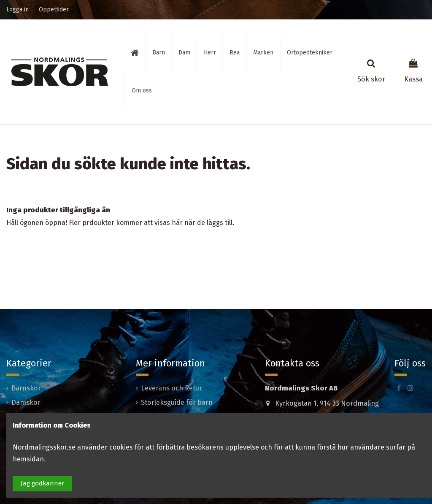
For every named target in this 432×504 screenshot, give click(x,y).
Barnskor (26, 388)
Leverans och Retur (171, 388)
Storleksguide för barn (177, 402)
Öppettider (54, 9)
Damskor (26, 402)
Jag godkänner (42, 483)
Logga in (18, 9)
